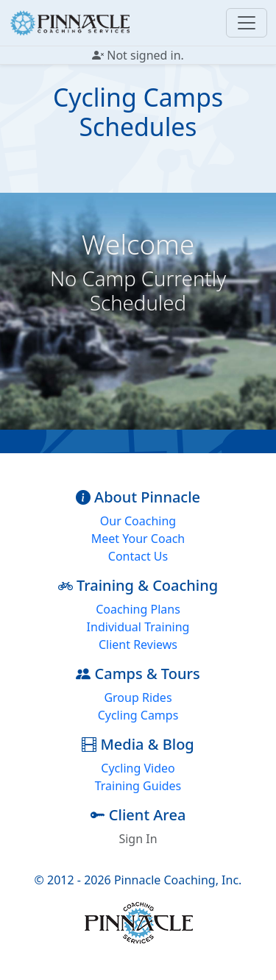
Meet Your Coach (138, 539)
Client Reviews (138, 645)
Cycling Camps (138, 715)
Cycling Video (138, 768)
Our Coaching (138, 521)
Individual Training (138, 627)
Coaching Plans (138, 609)
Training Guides (138, 786)
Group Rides (138, 697)
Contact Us (138, 556)
